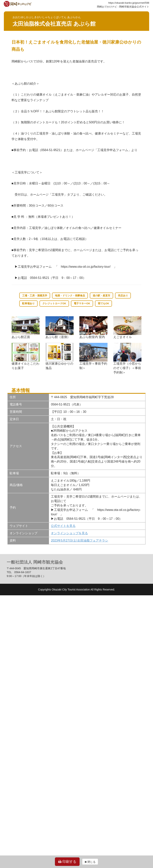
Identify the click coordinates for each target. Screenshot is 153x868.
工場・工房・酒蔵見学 (35, 296)
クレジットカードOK (54, 303)
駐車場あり (28, 303)
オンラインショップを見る (69, 533)
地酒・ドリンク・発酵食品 (70, 296)
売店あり (123, 296)
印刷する (67, 862)
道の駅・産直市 (101, 296)
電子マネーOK (82, 303)
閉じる (90, 862)
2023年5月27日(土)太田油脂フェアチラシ (79, 540)
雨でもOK (104, 303)
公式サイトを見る (63, 526)
